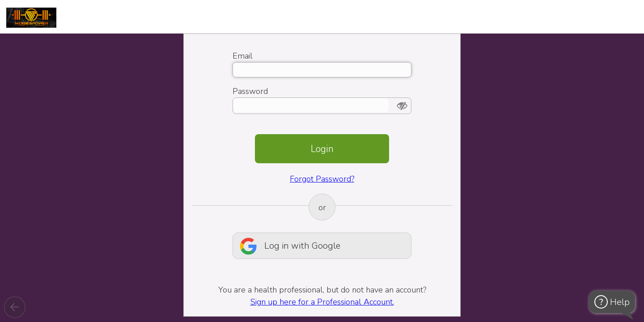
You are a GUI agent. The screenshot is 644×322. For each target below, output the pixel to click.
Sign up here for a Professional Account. (322, 302)
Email (243, 56)
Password (250, 91)
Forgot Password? (322, 179)
